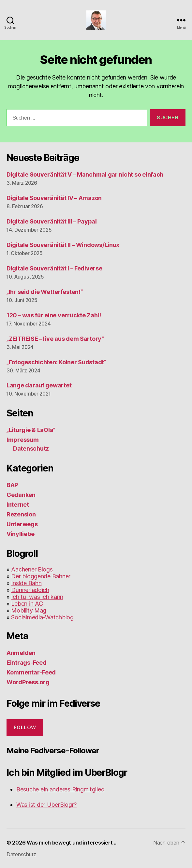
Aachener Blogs (32, 569)
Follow (25, 727)
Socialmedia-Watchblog (42, 617)
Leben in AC (27, 604)
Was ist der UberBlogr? (46, 805)
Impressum (23, 440)
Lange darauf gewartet (39, 385)
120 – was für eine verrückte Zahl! (54, 315)
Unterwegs (22, 524)
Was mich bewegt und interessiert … (72, 843)
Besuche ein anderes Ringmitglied (60, 789)
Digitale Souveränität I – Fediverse (54, 268)
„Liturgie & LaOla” (31, 430)
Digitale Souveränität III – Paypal (52, 221)
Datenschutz (31, 448)
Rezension (21, 514)
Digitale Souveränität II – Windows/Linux (63, 245)
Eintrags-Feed (27, 663)
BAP (12, 485)
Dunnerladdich (30, 590)
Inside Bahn (26, 583)
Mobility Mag (29, 610)
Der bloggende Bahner (41, 576)
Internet (18, 505)
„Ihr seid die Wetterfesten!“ (44, 292)
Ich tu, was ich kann (37, 597)
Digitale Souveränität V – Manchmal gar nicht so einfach (85, 174)
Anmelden (21, 653)
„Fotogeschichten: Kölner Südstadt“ (56, 362)
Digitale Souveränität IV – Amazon (54, 198)
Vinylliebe (20, 534)
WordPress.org (28, 682)
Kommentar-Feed (31, 672)
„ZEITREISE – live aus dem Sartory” (55, 339)
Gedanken (21, 495)
